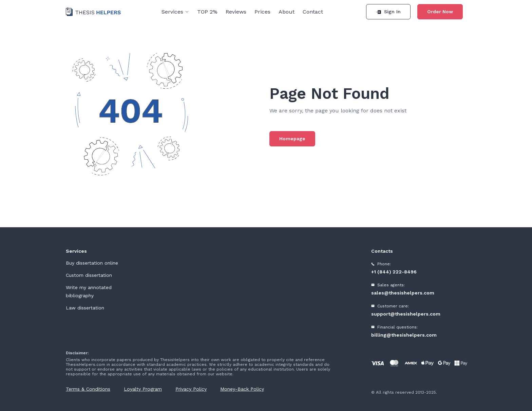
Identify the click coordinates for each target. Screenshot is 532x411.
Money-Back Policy (242, 389)
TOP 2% (207, 12)
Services (175, 12)
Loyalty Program (143, 389)
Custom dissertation (89, 275)
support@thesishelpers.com (406, 314)
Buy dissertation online (92, 263)
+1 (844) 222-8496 (394, 272)
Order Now (440, 12)
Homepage (292, 139)
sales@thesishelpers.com (403, 293)
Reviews (236, 12)
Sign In (388, 12)
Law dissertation (85, 308)
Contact (313, 12)
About (287, 12)
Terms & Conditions (88, 389)
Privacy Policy (191, 389)
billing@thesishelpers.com (404, 335)
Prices (262, 12)
